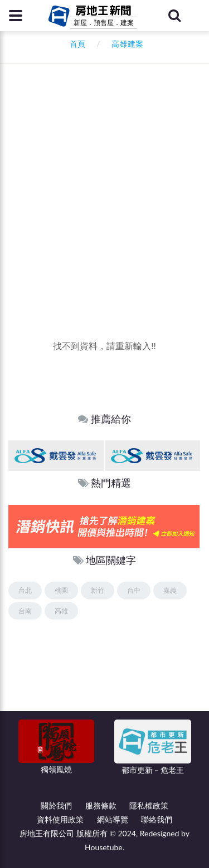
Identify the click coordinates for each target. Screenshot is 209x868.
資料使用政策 (60, 819)
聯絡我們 (157, 819)
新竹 (98, 590)
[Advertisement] (104, 218)
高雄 (61, 611)
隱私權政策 (149, 805)
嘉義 (170, 590)
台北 (25, 590)
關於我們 (56, 805)
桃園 (61, 590)
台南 (25, 611)
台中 (134, 590)
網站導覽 (113, 819)
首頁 (76, 44)
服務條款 (101, 805)
